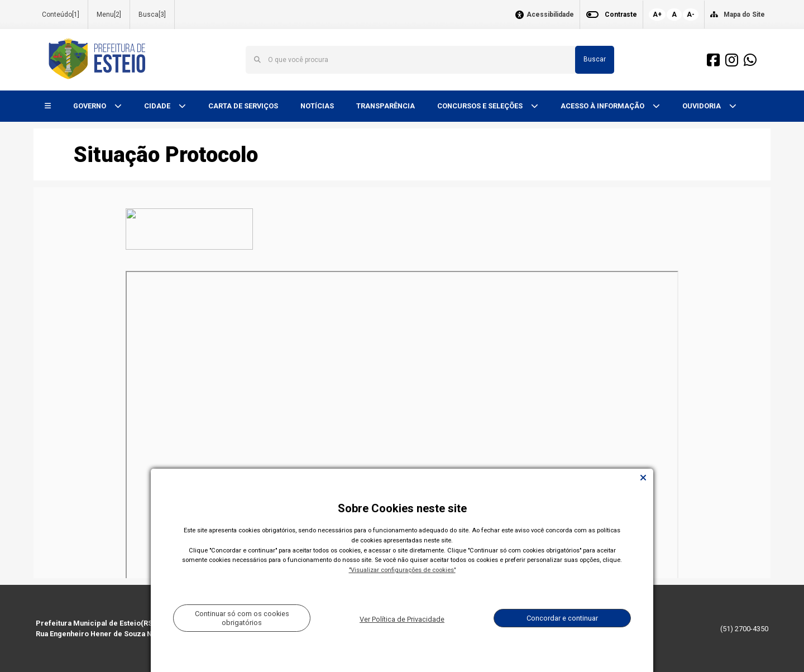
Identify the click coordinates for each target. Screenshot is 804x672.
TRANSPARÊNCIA (386, 106)
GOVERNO (90, 106)
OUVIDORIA (702, 106)
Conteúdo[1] (61, 15)
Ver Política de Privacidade (402, 619)
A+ (657, 15)
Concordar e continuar (562, 618)
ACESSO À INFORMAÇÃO (603, 106)
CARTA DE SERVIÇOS (243, 106)
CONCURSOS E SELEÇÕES (481, 106)
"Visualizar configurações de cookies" (402, 570)
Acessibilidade (550, 15)
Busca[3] (152, 15)
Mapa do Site (744, 15)
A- (691, 15)
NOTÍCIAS (317, 106)
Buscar (595, 59)
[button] (48, 106)
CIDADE (158, 106)
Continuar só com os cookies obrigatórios (242, 618)
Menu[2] (109, 15)
